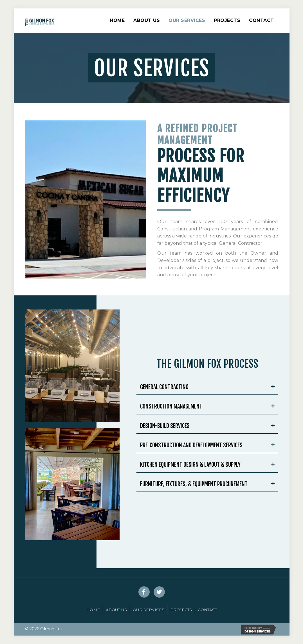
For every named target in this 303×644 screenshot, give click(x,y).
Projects (227, 20)
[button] (144, 592)
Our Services (187, 20)
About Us (147, 20)
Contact (262, 20)
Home (117, 20)
